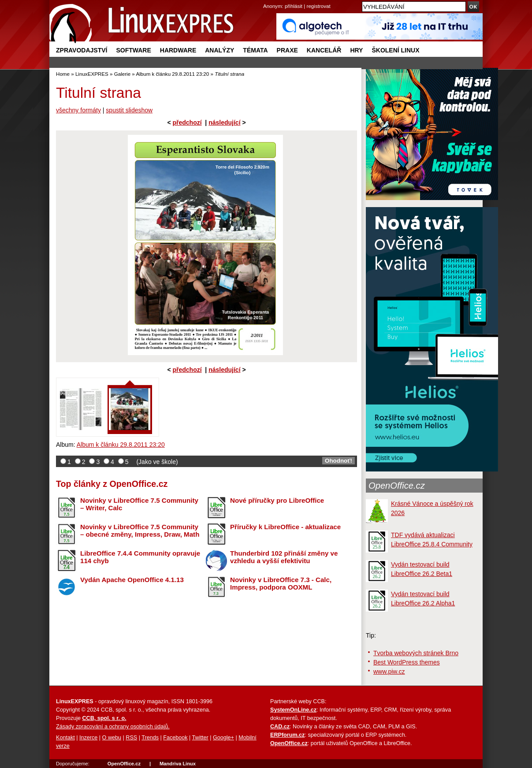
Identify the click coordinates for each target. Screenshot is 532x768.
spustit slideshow (129, 110)
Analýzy (219, 50)
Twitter (200, 738)
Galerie (122, 74)
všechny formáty (78, 110)
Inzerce (88, 738)
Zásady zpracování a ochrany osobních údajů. (113, 727)
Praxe (287, 50)
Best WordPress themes (407, 662)
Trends (150, 738)
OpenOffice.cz (397, 486)
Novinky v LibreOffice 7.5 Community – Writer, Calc (139, 504)
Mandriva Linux (178, 764)
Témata (255, 50)
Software (133, 50)
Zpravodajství (82, 50)
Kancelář (324, 50)
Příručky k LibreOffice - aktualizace (285, 527)
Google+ (223, 738)
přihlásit (294, 6)
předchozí (187, 122)
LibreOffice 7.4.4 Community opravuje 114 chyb (140, 557)
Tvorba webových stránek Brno (416, 653)
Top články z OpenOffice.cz (112, 484)
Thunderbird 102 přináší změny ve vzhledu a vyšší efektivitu (284, 557)
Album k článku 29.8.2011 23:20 (172, 74)
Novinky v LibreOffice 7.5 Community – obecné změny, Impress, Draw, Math (140, 531)
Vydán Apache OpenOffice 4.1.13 (132, 580)
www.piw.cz (389, 672)
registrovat (319, 6)
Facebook (175, 738)
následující (224, 122)
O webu (112, 738)
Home (63, 74)
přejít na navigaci (266, 0)
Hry (356, 50)
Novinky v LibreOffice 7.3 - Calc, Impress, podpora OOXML (281, 583)
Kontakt (65, 738)
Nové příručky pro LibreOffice (277, 500)
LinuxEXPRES (92, 74)
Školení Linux (395, 50)
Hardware (178, 50)
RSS (131, 738)
